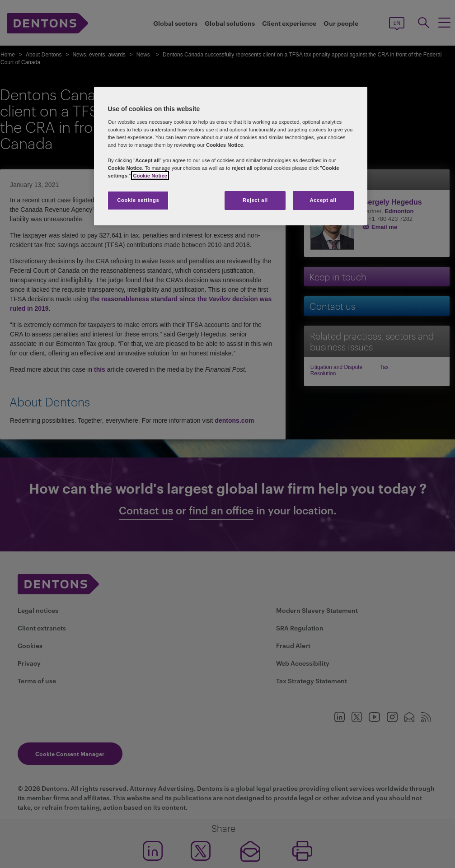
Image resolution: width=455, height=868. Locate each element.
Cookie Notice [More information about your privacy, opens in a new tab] (150, 176)
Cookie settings (138, 200)
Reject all (255, 200)
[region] (230, 156)
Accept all (323, 200)
